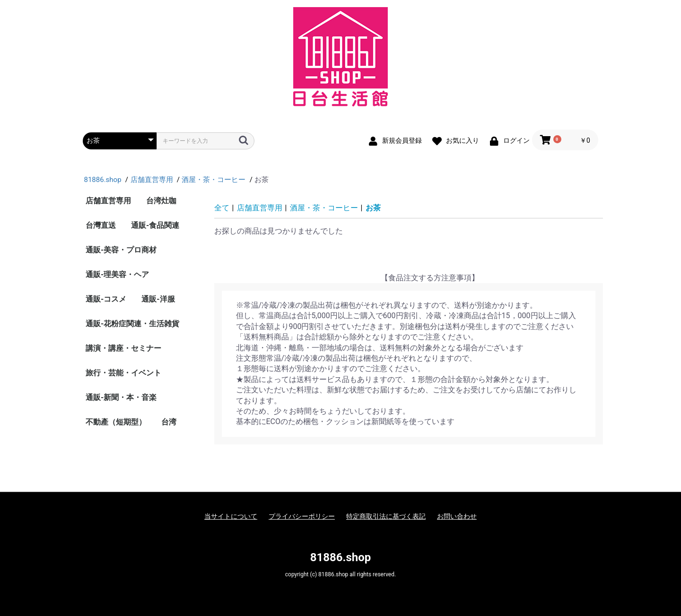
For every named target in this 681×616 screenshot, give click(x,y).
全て (222, 208)
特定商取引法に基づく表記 (386, 516)
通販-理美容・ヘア (117, 274)
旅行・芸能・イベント (123, 373)
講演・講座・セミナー (123, 348)
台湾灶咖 (161, 201)
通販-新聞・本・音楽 (121, 397)
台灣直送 (101, 225)
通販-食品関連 (155, 225)
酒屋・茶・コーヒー (324, 208)
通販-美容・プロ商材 (121, 250)
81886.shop (341, 557)
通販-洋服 (158, 299)
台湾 (169, 422)
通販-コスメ (106, 299)
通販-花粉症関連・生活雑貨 (132, 324)
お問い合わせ (457, 516)
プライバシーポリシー (302, 516)
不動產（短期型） (116, 422)
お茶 (373, 208)
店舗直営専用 (108, 201)
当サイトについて (231, 516)
